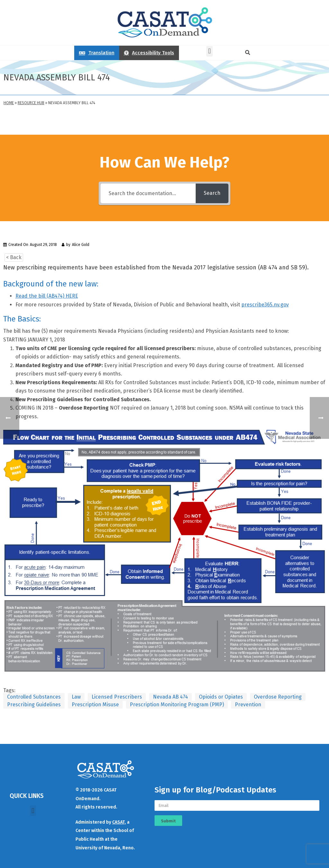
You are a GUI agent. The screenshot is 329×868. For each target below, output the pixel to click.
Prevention (248, 705)
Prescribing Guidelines (34, 705)
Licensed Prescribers (117, 697)
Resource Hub (31, 103)
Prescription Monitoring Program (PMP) (177, 705)
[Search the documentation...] (148, 193)
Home (9, 103)
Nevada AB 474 (170, 697)
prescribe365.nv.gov (265, 305)
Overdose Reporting (278, 697)
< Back (14, 257)
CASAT (118, 822)
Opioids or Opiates (221, 697)
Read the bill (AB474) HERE (47, 296)
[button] (209, 51)
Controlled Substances (34, 697)
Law (76, 697)
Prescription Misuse (95, 705)
